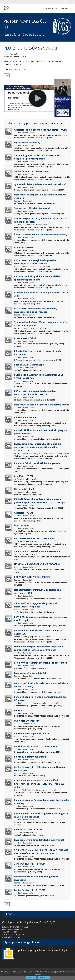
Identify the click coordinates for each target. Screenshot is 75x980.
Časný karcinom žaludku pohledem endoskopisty (41, 235)
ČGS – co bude (22, 526)
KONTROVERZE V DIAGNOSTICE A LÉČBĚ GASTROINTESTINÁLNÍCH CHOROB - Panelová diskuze (39, 784)
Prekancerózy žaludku (26, 338)
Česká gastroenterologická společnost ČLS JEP (29, 922)
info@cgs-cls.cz (14, 937)
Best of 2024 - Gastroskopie (29, 365)
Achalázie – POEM (24, 247)
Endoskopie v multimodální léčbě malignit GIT (39, 840)
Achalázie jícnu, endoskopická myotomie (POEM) (40, 130)
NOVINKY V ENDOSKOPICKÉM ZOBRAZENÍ (37, 564)
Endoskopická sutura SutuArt (30, 673)
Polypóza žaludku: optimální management (37, 463)
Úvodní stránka (51, 8)
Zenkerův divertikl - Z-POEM (30, 890)
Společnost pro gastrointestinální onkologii (42, 950)
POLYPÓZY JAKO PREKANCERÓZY (32, 577)
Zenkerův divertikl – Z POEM (30, 864)
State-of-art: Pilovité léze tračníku (33, 208)
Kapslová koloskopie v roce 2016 (32, 734)
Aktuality (66, 8)
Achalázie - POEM (23, 476)
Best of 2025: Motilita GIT (28, 830)
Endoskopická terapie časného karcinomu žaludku (41, 405)
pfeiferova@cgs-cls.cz (16, 935)
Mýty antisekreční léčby (27, 143)
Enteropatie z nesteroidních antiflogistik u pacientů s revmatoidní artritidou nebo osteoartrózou (37, 447)
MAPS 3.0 (19, 710)
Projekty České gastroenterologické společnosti (41, 663)
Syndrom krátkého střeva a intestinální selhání (40, 184)
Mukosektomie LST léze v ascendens (34, 538)
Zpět (7, 75)
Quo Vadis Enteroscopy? (27, 721)
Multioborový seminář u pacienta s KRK (36, 746)
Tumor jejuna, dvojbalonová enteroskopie (37, 551)
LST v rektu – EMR (24, 489)
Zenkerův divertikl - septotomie (32, 171)
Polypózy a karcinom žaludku (30, 757)
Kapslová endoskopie (26, 417)
